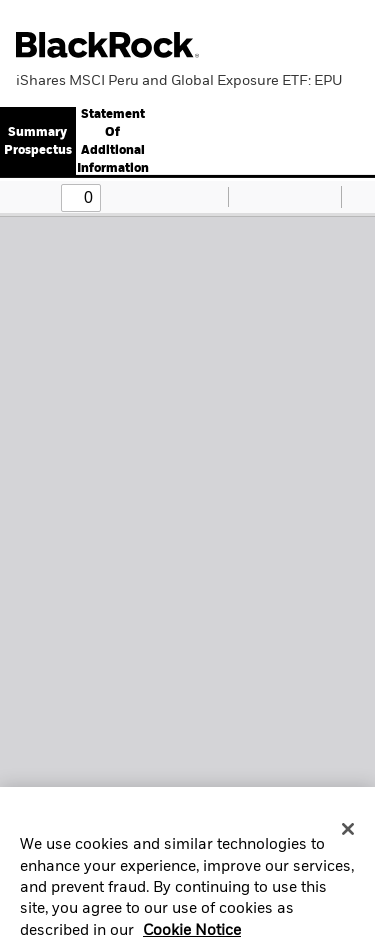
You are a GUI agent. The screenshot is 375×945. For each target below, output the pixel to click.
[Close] (348, 833)
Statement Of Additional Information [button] (113, 142)
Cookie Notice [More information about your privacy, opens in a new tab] (192, 934)
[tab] (112, 142)
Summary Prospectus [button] (38, 142)
